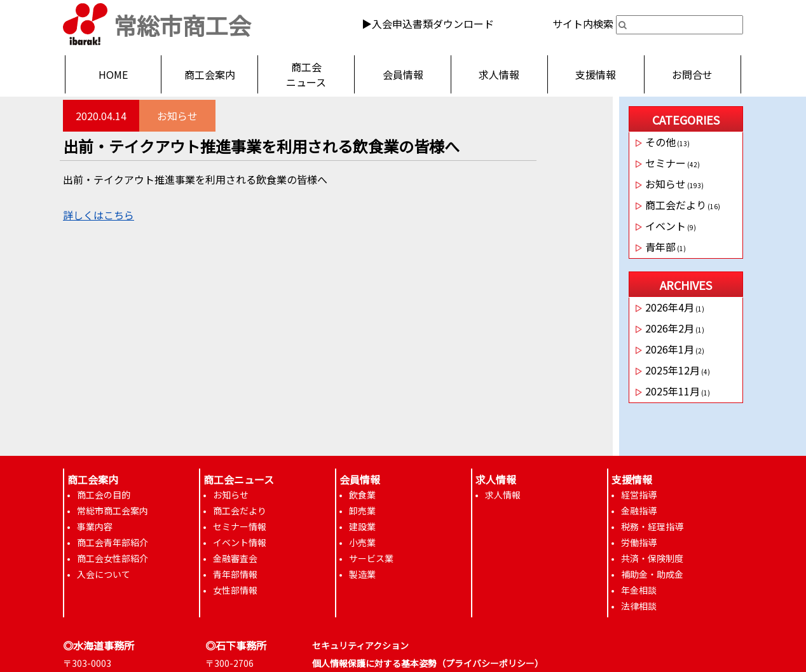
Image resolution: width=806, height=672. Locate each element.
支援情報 (596, 74)
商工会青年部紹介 (113, 542)
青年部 (660, 247)
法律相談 (639, 606)
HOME (113, 74)
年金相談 (639, 590)
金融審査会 (235, 558)
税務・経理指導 (652, 526)
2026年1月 (670, 349)
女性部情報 (235, 590)
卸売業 (362, 511)
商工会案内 (210, 74)
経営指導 (639, 495)
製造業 (362, 574)
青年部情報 (235, 574)
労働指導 (639, 542)
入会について (104, 574)
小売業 (362, 542)
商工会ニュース (306, 74)
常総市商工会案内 (113, 511)
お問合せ (692, 74)
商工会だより (676, 205)
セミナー (666, 163)
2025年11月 (673, 391)
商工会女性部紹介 (113, 558)
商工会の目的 (104, 495)
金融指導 (639, 511)
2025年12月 (673, 370)
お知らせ (177, 116)
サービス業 (371, 558)
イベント (666, 226)
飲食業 (362, 495)
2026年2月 (670, 328)
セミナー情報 (240, 526)
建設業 (362, 526)
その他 (660, 142)
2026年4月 (670, 307)
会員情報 (403, 74)
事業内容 (95, 526)
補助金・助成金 (652, 574)
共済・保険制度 (652, 558)
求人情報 (499, 74)
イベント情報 (240, 542)
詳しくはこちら (99, 215)
